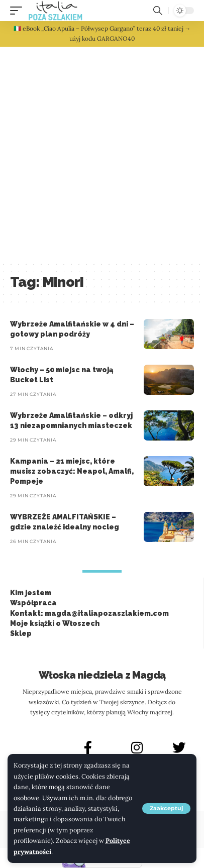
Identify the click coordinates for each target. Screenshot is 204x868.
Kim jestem (31, 593)
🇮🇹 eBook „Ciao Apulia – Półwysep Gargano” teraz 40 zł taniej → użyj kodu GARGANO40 (102, 33)
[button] (166, 808)
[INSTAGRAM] (137, 747)
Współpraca (33, 603)
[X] (179, 747)
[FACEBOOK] (88, 747)
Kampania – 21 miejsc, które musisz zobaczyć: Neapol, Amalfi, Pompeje (72, 471)
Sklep (21, 633)
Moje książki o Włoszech (55, 623)
